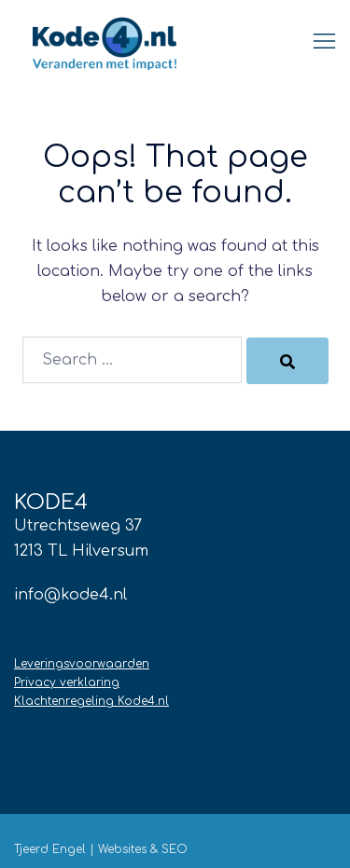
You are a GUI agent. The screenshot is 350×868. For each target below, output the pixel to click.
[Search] (287, 361)
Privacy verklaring (67, 682)
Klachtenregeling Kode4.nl (91, 701)
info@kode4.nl (70, 595)
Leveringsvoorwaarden (82, 664)
